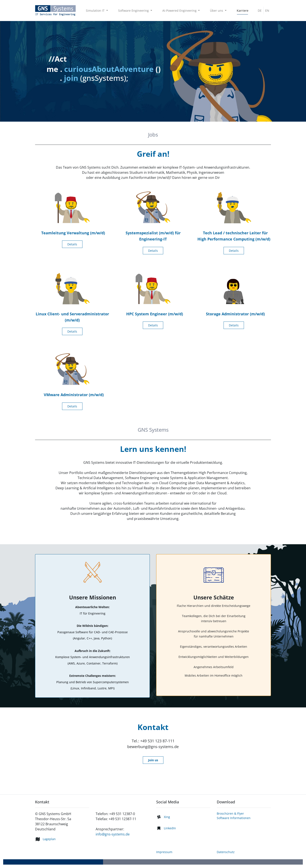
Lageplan (49, 839)
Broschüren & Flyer (230, 813)
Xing (167, 817)
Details (72, 244)
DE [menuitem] (260, 11)
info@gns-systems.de (113, 834)
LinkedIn (170, 828)
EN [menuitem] (267, 11)
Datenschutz (226, 852)
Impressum (164, 852)
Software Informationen (234, 818)
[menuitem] (243, 11)
